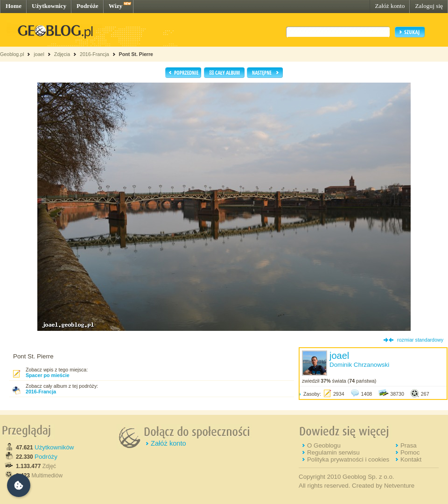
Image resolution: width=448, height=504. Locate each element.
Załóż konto (390, 6)
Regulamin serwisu (333, 452)
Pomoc (410, 452)
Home (14, 6)
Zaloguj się (429, 6)
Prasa (409, 445)
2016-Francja (94, 54)
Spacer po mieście (48, 375)
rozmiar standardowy (420, 340)
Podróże (87, 6)
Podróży (46, 457)
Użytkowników (54, 447)
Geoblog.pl (12, 54)
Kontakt (411, 459)
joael (39, 54)
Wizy (115, 6)
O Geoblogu (324, 445)
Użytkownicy (49, 6)
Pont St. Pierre (136, 54)
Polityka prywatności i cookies (348, 459)
